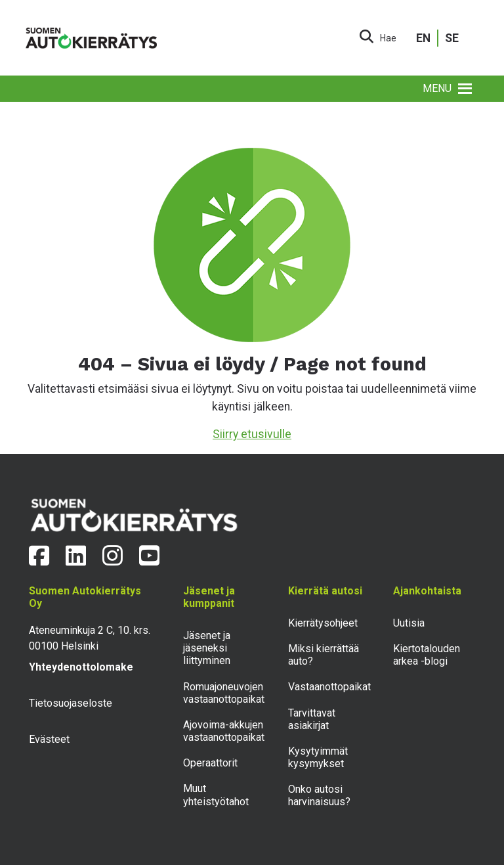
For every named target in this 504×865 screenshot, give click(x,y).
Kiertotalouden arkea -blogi (427, 655)
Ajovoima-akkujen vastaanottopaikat (224, 731)
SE (452, 38)
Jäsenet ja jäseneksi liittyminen (207, 648)
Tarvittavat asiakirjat (312, 719)
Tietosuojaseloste (71, 703)
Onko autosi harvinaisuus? (319, 795)
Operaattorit (210, 763)
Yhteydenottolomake (81, 667)
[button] (437, 89)
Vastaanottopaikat (329, 687)
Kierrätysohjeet (323, 623)
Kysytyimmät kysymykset (318, 757)
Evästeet (49, 739)
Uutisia (409, 623)
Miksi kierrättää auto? (324, 655)
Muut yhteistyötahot (216, 795)
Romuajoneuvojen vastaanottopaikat (224, 693)
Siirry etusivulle (252, 434)
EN (423, 38)
